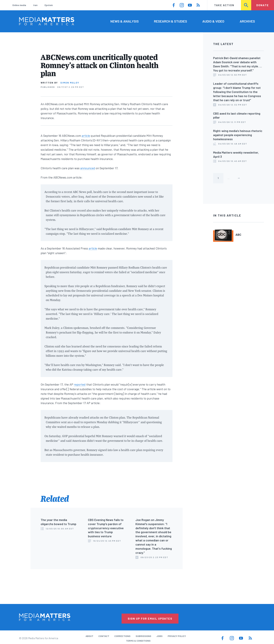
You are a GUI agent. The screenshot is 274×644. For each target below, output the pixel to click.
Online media (19, 5)
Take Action (224, 5)
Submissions (143, 636)
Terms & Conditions (138, 641)
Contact (104, 636)
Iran (35, 5)
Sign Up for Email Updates (150, 618)
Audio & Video (213, 21)
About (89, 636)
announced (88, 168)
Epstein (49, 5)
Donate (263, 5)
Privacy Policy (177, 636)
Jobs (159, 636)
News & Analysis (125, 21)
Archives (247, 21)
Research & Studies (171, 21)
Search (246, 5)
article (86, 136)
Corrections (122, 636)
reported (80, 384)
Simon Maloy (70, 83)
